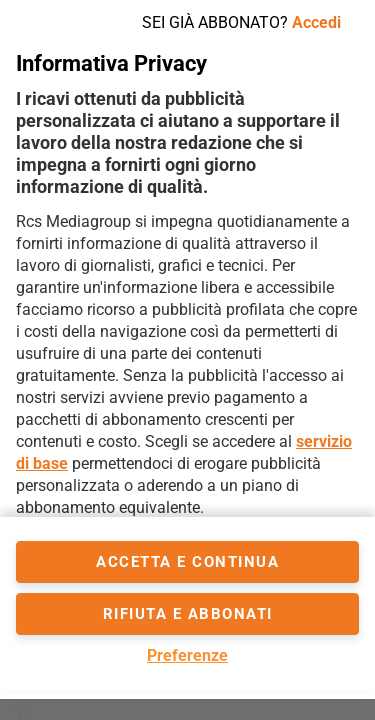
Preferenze (187, 655)
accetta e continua (187, 562)
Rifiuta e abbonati (188, 614)
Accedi (316, 22)
